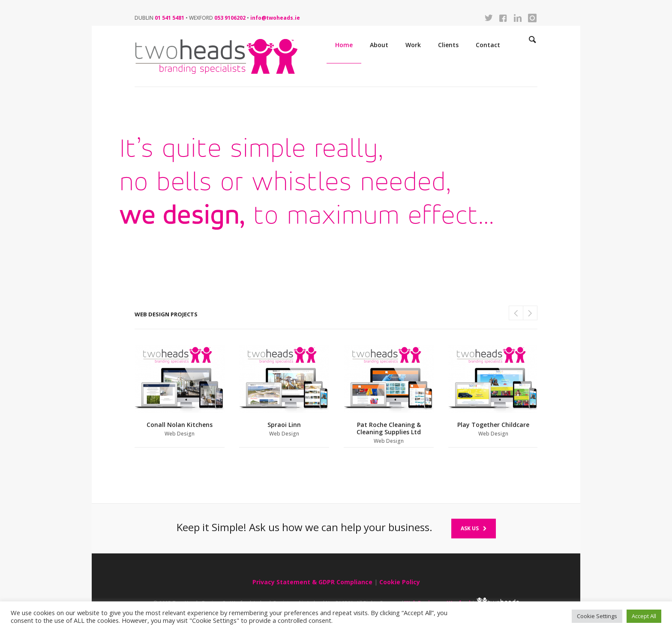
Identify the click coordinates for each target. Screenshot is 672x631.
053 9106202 (230, 18)
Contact (488, 45)
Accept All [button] (644, 616)
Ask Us (474, 528)
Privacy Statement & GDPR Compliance (312, 582)
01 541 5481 (169, 18)
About (379, 45)
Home (344, 45)
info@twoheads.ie (275, 18)
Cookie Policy (400, 582)
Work (413, 45)
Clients (448, 45)
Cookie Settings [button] (597, 616)
